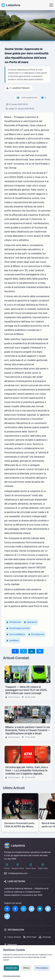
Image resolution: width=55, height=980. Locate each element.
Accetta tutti (11, 971)
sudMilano (13, 640)
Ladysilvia (11, 5)
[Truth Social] (7, 916)
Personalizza (42, 971)
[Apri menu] (51, 5)
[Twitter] (23, 909)
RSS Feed (30, 937)
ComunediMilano (16, 634)
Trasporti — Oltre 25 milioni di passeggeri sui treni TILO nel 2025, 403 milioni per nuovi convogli (26, 690)
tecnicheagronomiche (18, 628)
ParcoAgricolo (36, 634)
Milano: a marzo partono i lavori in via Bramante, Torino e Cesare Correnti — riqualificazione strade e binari (28, 730)
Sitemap (45, 937)
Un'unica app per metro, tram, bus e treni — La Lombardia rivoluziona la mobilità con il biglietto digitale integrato (27, 770)
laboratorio (31, 622)
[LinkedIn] (40, 909)
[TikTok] (32, 909)
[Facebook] (7, 909)
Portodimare (14, 622)
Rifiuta (26, 971)
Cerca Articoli (12, 937)
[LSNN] (48, 909)
